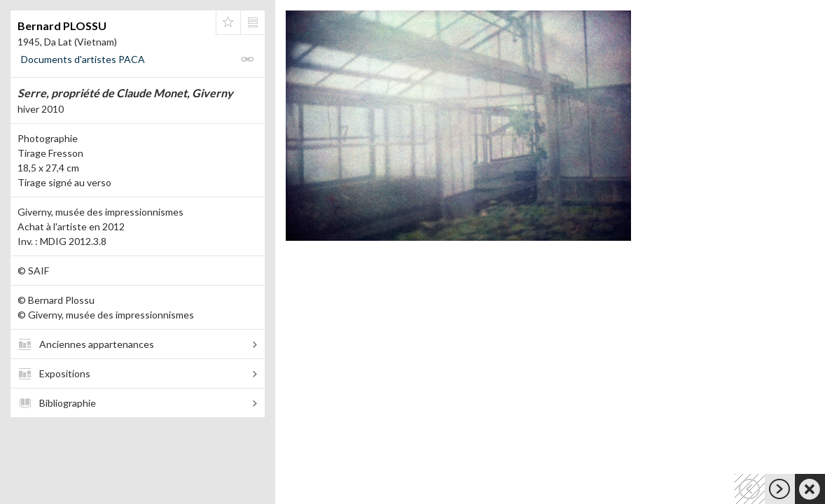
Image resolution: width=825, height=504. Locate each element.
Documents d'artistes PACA (83, 59)
